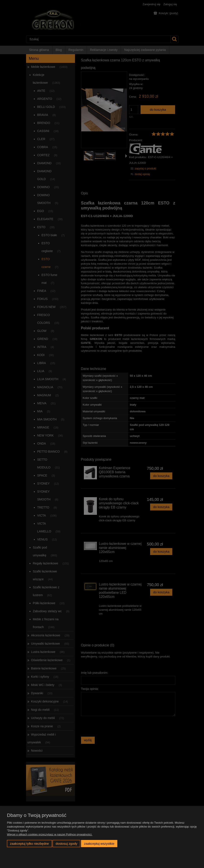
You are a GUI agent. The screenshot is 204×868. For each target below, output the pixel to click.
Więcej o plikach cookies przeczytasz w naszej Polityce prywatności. (50, 834)
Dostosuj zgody (66, 844)
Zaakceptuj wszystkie (99, 844)
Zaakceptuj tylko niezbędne (29, 844)
